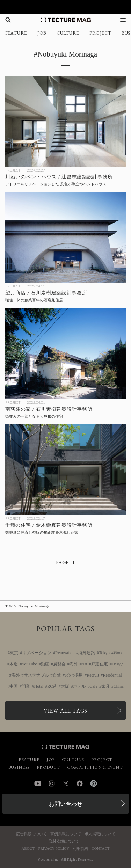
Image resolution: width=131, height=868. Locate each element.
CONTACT (100, 849)
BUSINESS (19, 767)
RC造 (52, 686)
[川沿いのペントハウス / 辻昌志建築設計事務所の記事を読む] (65, 121)
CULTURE (68, 33)
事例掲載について (66, 834)
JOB (42, 33)
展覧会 (59, 664)
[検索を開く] (8, 20)
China (119, 686)
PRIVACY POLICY (54, 849)
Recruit (93, 675)
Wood (118, 653)
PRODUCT (48, 767)
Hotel (39, 686)
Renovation (65, 653)
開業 (26, 686)
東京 (14, 653)
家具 (105, 686)
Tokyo (104, 653)
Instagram (52, 783)
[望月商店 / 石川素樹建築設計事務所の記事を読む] (65, 238)
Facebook (80, 783)
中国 (14, 686)
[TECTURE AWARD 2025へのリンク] (65, 7)
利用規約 (80, 849)
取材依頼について (64, 841)
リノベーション (37, 653)
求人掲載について (100, 834)
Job (68, 675)
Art (85, 664)
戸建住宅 (100, 664)
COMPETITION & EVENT (95, 767)
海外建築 (87, 653)
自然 (57, 675)
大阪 (65, 686)
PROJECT (100, 33)
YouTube (29, 664)
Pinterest (94, 783)
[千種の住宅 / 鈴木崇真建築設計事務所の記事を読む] (65, 470)
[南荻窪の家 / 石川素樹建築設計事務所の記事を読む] (65, 354)
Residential (112, 675)
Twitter (66, 783)
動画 (45, 664)
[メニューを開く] (123, 20)
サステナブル (36, 675)
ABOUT (28, 849)
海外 (74, 664)
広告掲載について (31, 834)
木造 (14, 664)
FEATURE (16, 33)
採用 (79, 675)
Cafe (93, 686)
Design (118, 664)
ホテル (79, 686)
